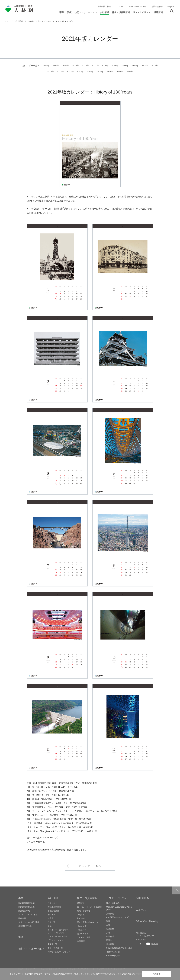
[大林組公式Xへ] (141, 944)
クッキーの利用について (108, 974)
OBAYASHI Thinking (138, 6)
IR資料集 (81, 914)
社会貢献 (110, 944)
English (171, 6)
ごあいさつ (52, 903)
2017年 (135, 65)
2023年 (76, 65)
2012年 (70, 72)
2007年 (120, 72)
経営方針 (81, 903)
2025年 (56, 65)
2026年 (46, 65)
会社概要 (51, 914)
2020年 (105, 65)
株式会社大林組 (104, 6)
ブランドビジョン (55, 940)
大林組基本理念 (54, 907)
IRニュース (82, 930)
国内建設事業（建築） (27, 903)
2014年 (50, 72)
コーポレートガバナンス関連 (89, 907)
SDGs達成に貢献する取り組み (119, 948)
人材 (108, 933)
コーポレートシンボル (57, 936)
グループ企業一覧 (55, 948)
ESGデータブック (114, 955)
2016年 (145, 65)
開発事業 (22, 918)
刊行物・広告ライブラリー (59, 952)
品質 (108, 925)
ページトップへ (176, 890)
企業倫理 (110, 936)
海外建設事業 (24, 911)
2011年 (80, 72)
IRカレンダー (83, 926)
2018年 (125, 65)
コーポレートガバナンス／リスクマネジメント (59, 931)
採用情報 (141, 898)
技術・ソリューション (31, 948)
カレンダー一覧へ (31, 65)
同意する (157, 974)
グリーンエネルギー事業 (29, 922)
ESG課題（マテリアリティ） (118, 917)
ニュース (121, 6)
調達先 (109, 940)
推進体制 (110, 913)
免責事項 (81, 941)
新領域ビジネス (25, 926)
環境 (108, 921)
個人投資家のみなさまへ (87, 922)
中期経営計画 (53, 911)
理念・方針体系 (113, 903)
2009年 (100, 72)
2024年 (66, 65)
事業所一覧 (52, 944)
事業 (21, 898)
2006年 (130, 72)
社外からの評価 (113, 952)
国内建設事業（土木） (27, 907)
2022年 (85, 65)
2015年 (155, 65)
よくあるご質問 (84, 937)
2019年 (115, 65)
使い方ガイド (83, 933)
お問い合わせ (157, 6)
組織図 (51, 918)
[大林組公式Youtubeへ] (152, 944)
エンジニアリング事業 (28, 914)
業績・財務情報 (84, 911)
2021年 (95, 65)
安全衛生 (110, 929)
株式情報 (81, 918)
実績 (21, 937)
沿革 (50, 926)
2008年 (110, 72)
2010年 (90, 72)
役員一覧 (51, 922)
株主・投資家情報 (87, 898)
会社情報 (53, 898)
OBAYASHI (147, 921)
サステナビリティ (116, 898)
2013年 (60, 72)
